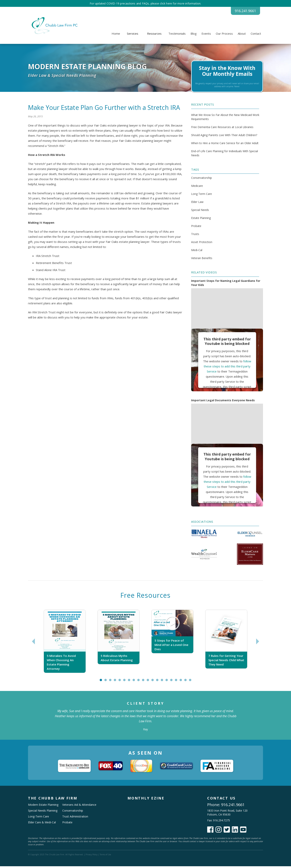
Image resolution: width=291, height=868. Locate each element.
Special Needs (200, 212)
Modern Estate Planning (43, 806)
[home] (54, 27)
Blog (194, 35)
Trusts (195, 236)
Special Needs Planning (43, 812)
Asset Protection (202, 244)
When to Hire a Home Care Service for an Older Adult (225, 145)
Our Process (224, 35)
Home (116, 35)
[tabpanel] (65, 643)
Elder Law (197, 204)
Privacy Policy (92, 856)
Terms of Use (105, 856)
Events (206, 35)
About (242, 35)
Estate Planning (201, 220)
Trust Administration (75, 818)
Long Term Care (202, 196)
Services (133, 35)
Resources (154, 35)
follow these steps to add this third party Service (227, 368)
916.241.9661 (240, 12)
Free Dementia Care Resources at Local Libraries (222, 129)
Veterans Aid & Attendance (79, 806)
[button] (133, 35)
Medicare (197, 188)
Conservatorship (202, 180)
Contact (256, 35)
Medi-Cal (197, 252)
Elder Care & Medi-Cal (42, 824)
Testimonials (177, 35)
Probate (196, 228)
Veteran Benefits (202, 260)
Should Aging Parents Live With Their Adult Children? (224, 137)
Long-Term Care (38, 818)
